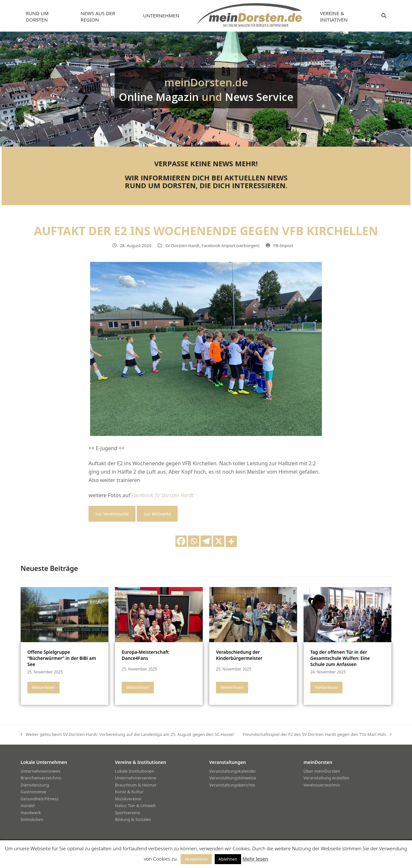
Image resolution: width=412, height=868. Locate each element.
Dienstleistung (35, 785)
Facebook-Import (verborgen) (230, 246)
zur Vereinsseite (112, 514)
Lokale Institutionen (135, 771)
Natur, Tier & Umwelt (135, 805)
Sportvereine (127, 813)
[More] (231, 541)
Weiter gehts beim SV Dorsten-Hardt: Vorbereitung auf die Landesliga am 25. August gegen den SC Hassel (127, 735)
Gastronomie (33, 792)
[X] (219, 541)
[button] (384, 16)
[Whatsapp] (194, 541)
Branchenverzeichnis (41, 778)
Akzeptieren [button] (196, 859)
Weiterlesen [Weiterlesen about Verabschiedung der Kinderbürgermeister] (232, 687)
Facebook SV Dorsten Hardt (163, 495)
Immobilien (32, 819)
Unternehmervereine (136, 778)
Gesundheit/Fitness (40, 799)
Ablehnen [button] (228, 859)
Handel (28, 805)
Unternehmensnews (41, 771)
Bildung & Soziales (133, 819)
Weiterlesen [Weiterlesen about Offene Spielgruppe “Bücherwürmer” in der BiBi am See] (43, 687)
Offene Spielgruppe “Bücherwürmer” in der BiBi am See (62, 658)
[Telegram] (206, 541)
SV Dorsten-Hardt (182, 246)
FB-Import (283, 246)
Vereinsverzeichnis (322, 785)
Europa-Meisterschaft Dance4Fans (145, 655)
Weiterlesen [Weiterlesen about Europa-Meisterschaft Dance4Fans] (138, 687)
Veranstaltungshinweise (233, 778)
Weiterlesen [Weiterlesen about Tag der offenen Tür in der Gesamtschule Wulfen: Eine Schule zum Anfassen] (326, 687)
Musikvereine (128, 799)
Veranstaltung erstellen (326, 778)
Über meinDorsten (322, 771)
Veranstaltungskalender (233, 771)
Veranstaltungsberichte (232, 785)
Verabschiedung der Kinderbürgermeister (239, 655)
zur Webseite (157, 514)
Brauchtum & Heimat (136, 785)
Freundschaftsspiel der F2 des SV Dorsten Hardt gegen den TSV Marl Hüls (317, 735)
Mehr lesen (255, 859)
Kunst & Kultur (129, 792)
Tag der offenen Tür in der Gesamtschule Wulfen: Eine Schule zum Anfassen (340, 658)
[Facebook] (181, 541)
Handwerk (31, 813)
